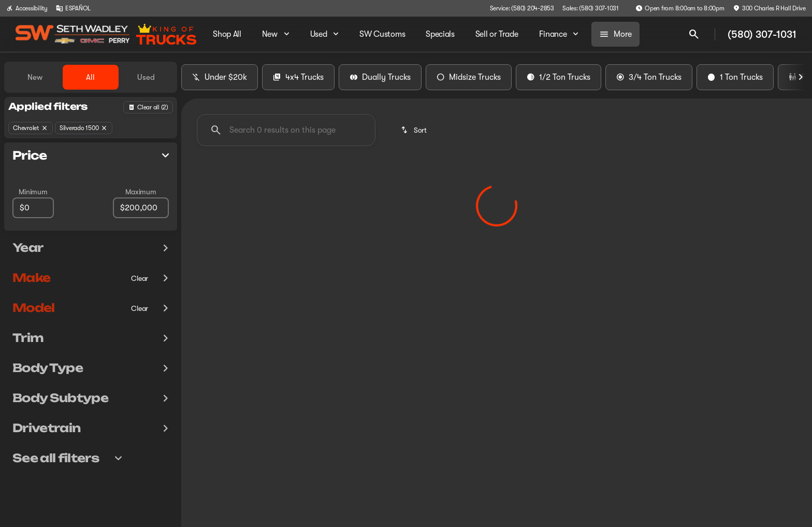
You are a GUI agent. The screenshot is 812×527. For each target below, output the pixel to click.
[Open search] (694, 34)
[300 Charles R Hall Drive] (769, 8)
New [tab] (35, 77)
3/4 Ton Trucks (649, 77)
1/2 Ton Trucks (559, 77)
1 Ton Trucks (735, 77)
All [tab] (90, 77)
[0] (33, 208)
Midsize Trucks (469, 77)
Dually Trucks (380, 77)
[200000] (141, 208)
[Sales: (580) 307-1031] (591, 8)
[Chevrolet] (31, 128)
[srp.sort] (415, 130)
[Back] (148, 107)
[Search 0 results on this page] (286, 130)
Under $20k (220, 77)
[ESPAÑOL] (73, 8)
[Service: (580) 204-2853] (522, 8)
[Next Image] (801, 77)
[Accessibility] (27, 8)
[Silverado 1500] (84, 128)
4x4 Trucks (298, 77)
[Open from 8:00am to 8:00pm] (680, 8)
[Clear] (140, 278)
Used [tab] (146, 77)
